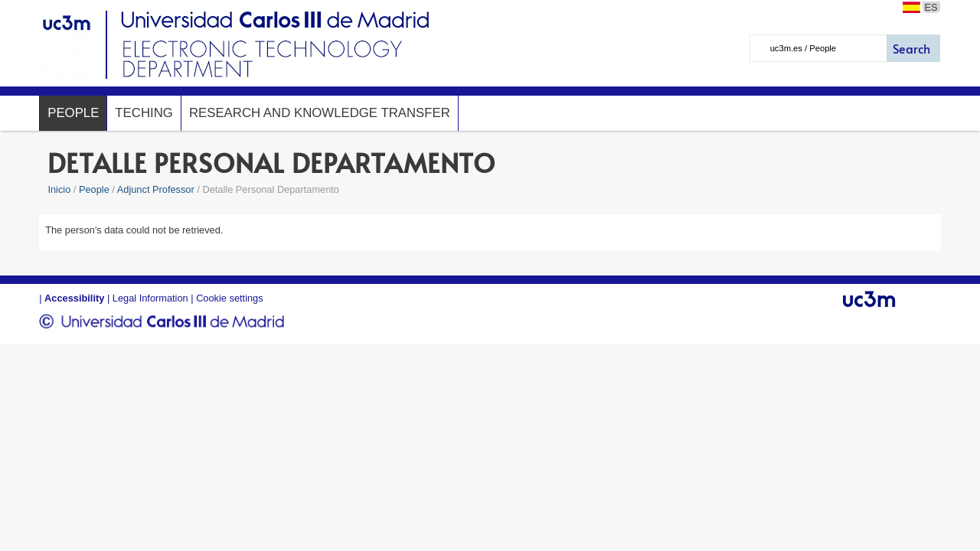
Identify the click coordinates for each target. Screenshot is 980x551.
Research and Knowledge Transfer (320, 113)
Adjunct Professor (156, 189)
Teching (144, 113)
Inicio (59, 189)
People (73, 113)
